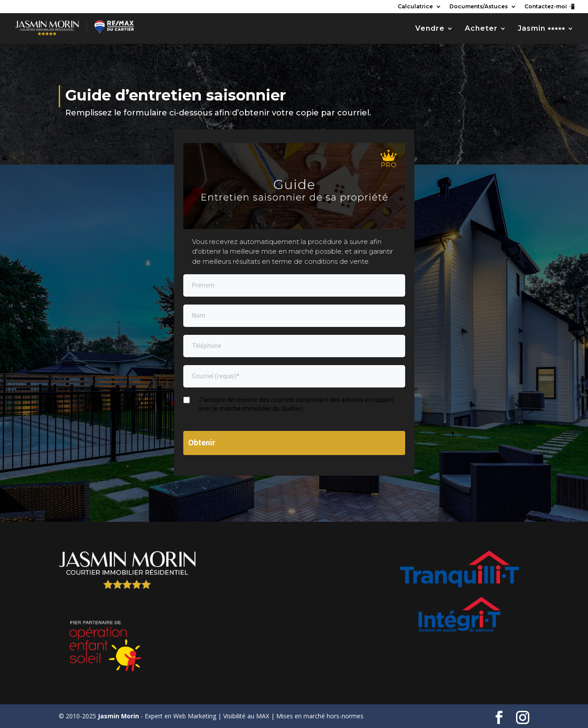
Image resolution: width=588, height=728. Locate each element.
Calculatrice (415, 7)
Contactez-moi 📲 (550, 7)
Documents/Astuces (479, 7)
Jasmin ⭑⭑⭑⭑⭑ (542, 29)
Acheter (481, 29)
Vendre (430, 29)
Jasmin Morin (118, 716)
